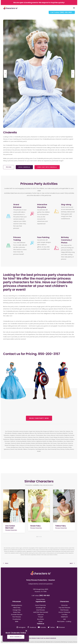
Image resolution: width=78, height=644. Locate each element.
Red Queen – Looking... (64, 621)
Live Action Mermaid (10, 527)
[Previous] (5, 78)
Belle (17, 621)
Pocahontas (17, 619)
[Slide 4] (42, 126)
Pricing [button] (9, 167)
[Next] (73, 78)
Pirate (41, 621)
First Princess (17, 617)
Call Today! (62, 12)
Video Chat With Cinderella (47, 167)
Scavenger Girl (41, 608)
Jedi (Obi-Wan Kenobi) (41, 612)
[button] (14, 506)
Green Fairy (35, 526)
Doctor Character (64, 612)
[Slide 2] (38, 126)
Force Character (41, 605)
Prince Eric (64, 605)
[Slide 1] (36, 126)
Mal (64, 619)
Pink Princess (64, 610)
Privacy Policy (41, 599)
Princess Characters (11, 530)
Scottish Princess (17, 614)
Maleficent (64, 617)
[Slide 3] (40, 126)
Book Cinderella (24, 167)
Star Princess (41, 610)
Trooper (41, 617)
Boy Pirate (41, 619)
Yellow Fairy (60, 526)
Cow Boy (64, 614)
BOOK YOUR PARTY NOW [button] (39, 418)
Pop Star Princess (64, 608)
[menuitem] (62, 12)
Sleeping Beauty (17, 605)
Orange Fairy (17, 610)
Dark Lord (41, 614)
